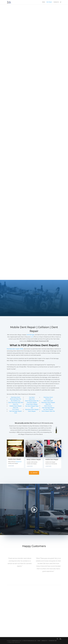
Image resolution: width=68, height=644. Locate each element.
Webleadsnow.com (17, 641)
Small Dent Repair (32, 404)
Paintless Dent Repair (32, 409)
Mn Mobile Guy (16, 401)
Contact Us (56, 3)
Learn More (11, 466)
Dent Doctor (48, 406)
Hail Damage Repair (48, 408)
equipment (19, 462)
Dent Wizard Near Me (32, 401)
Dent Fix (16, 404)
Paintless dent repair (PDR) (15, 349)
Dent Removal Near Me (16, 402)
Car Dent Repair (48, 409)
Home (44, 3)
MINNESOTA (44, 641)
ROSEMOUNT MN (53, 641)
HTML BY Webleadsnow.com (30, 641)
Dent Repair (49, 3)
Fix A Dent (16, 409)
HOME (39, 641)
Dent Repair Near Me (48, 411)
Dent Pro (32, 399)
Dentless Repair (32, 403)
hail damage (31, 335)
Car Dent (32, 397)
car (32, 337)
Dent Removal (48, 401)
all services (34, 473)
